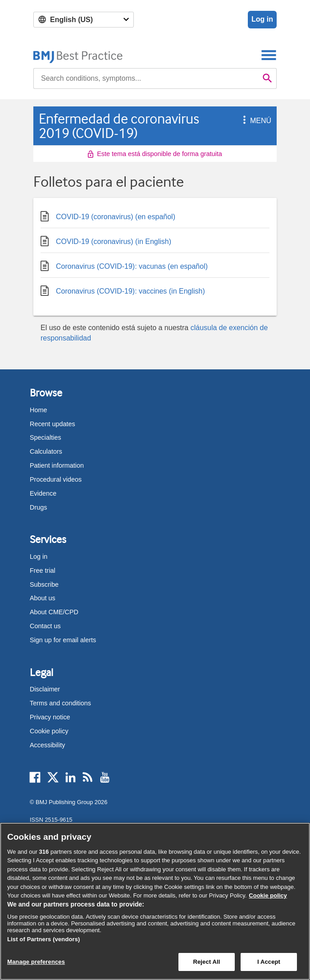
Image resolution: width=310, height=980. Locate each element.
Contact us (45, 626)
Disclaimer (45, 689)
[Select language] (84, 20)
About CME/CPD (54, 612)
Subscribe (44, 584)
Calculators (46, 451)
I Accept (269, 962)
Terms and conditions (60, 703)
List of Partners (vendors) (44, 939)
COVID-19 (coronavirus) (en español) (108, 215)
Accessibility (47, 745)
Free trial (43, 571)
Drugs (38, 507)
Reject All (206, 962)
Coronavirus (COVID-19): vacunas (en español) (124, 265)
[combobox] (146, 78)
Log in (262, 19)
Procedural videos (56, 479)
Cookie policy (49, 731)
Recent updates (52, 424)
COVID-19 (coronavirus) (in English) (106, 240)
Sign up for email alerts (63, 640)
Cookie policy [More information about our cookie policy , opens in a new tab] (268, 895)
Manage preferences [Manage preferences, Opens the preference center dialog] (36, 962)
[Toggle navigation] (269, 55)
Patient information (57, 465)
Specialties (46, 437)
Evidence (43, 493)
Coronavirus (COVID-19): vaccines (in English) (123, 289)
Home (38, 410)
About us (43, 598)
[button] (243, 121)
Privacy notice (50, 717)
